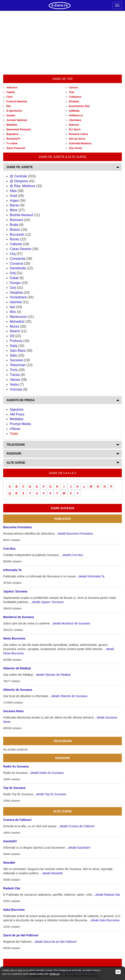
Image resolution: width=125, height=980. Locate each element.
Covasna (16, 263)
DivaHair (74, 101)
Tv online (12, 143)
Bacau (15, 205)
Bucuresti (17, 234)
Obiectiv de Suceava (18, 690)
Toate (14, 434)
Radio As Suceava (16, 766)
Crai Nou (9, 549)
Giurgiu (15, 283)
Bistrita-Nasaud (21, 215)
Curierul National (17, 101)
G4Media (74, 111)
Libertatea (75, 120)
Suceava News (13, 711)
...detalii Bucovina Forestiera (74, 534)
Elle (9, 106)
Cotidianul (75, 97)
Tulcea (15, 375)
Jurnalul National (17, 120)
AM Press (17, 414)
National (74, 125)
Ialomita (16, 302)
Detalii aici (55, 974)
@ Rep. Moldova (22, 186)
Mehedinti (17, 322)
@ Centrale (18, 176)
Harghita (16, 293)
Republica (12, 134)
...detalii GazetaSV (78, 848)
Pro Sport (75, 129)
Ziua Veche (76, 148)
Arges (14, 201)
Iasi (12, 307)
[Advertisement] (62, 43)
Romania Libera (78, 134)
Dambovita (18, 268)
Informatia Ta (12, 570)
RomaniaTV (13, 139)
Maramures (18, 317)
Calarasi (16, 244)
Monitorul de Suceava (19, 617)
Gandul (11, 115)
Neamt (15, 331)
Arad (13, 196)
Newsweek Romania (19, 129)
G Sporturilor (14, 111)
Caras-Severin (21, 249)
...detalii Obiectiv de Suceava (68, 696)
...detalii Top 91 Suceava (50, 794)
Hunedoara (18, 297)
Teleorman (18, 365)
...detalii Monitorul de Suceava (70, 623)
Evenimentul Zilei (79, 106)
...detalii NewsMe (51, 873)
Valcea (15, 380)
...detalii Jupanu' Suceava (47, 602)
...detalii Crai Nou (72, 555)
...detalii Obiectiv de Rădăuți (52, 675)
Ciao (72, 92)
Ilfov (13, 312)
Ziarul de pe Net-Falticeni (21, 935)
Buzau (15, 239)
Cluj (13, 254)
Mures (14, 326)
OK (118, 972)
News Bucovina (14, 638)
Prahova (16, 341)
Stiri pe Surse (77, 139)
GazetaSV (10, 841)
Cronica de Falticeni (17, 820)
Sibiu (14, 355)
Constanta (17, 259)
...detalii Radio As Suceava (46, 773)
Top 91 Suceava (14, 788)
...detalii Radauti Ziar (107, 895)
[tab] (62, 167)
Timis (14, 370)
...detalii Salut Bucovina (104, 920)
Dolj (13, 273)
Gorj (13, 288)
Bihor (14, 210)
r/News (15, 429)
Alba (13, 191)
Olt (12, 336)
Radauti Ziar (12, 888)
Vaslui (14, 384)
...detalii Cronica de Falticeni (76, 826)
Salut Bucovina (14, 910)
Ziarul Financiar (16, 148)
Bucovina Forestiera (17, 527)
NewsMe (9, 863)
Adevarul (12, 88)
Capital (11, 92)
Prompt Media (20, 424)
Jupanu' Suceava (15, 591)
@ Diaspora (19, 181)
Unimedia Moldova (80, 143)
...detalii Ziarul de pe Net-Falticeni (55, 942)
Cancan (73, 88)
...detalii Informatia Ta (90, 576)
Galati (14, 278)
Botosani (16, 220)
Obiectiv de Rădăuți (17, 668)
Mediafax (12, 125)
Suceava (16, 360)
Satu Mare (18, 351)
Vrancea (16, 389)
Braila (14, 225)
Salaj (14, 346)
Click (9, 97)
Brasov (15, 230)
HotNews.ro (76, 115)
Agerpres (17, 409)
